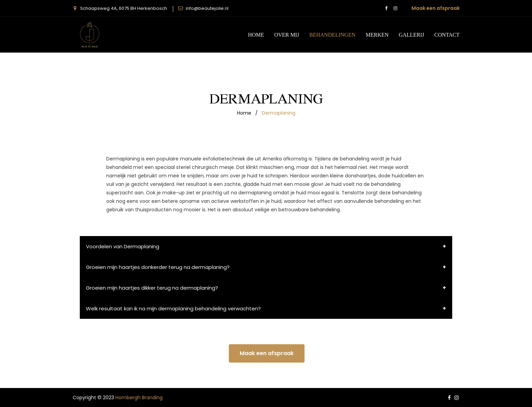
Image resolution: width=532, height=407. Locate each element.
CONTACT (447, 35)
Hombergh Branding (139, 398)
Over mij (287, 35)
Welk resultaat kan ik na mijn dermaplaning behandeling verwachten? (173, 308)
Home (256, 35)
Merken (377, 35)
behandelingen (332, 35)
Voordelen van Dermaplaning (123, 246)
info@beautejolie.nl (207, 8)
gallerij (412, 35)
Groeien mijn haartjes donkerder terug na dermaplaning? (158, 267)
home (244, 113)
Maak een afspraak (436, 8)
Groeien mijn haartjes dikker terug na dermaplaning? (152, 288)
